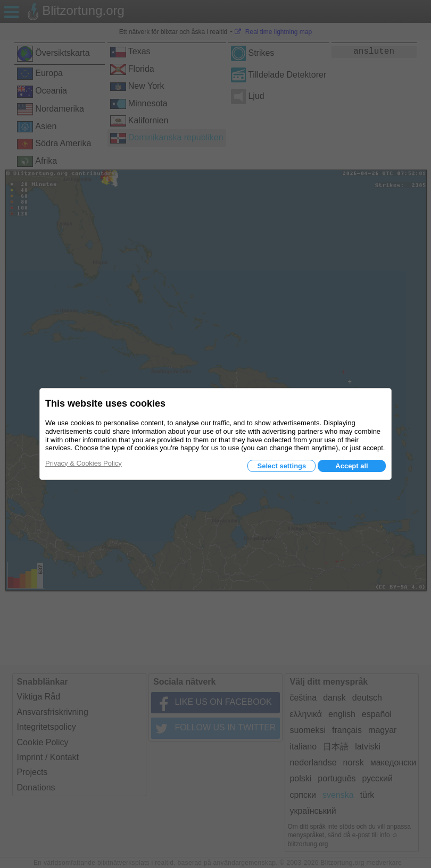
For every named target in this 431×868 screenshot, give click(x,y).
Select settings (281, 466)
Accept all (351, 466)
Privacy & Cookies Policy (84, 463)
